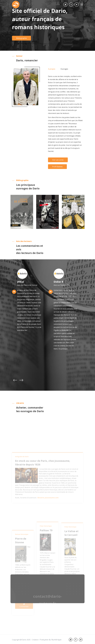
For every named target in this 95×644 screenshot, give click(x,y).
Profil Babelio (57, 167)
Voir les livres (58, 160)
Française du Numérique (51, 640)
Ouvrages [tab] (64, 69)
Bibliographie (21, 38)
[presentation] (15, 381)
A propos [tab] (52, 69)
